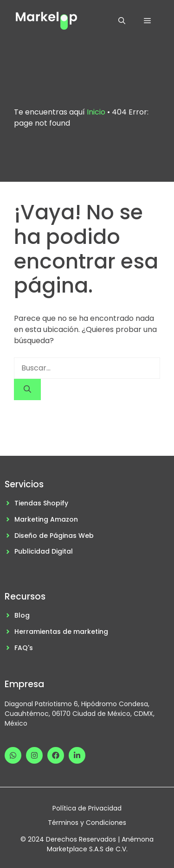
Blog (22, 615)
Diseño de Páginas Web (54, 536)
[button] (122, 21)
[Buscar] (27, 389)
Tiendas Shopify (41, 503)
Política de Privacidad (87, 808)
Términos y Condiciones (87, 823)
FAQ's (24, 648)
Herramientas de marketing (61, 632)
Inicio (96, 112)
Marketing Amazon (46, 519)
